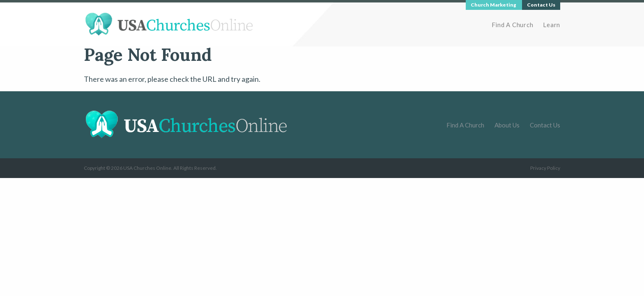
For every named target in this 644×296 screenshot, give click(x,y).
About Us (507, 125)
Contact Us (545, 125)
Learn (552, 25)
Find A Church (513, 25)
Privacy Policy (545, 168)
